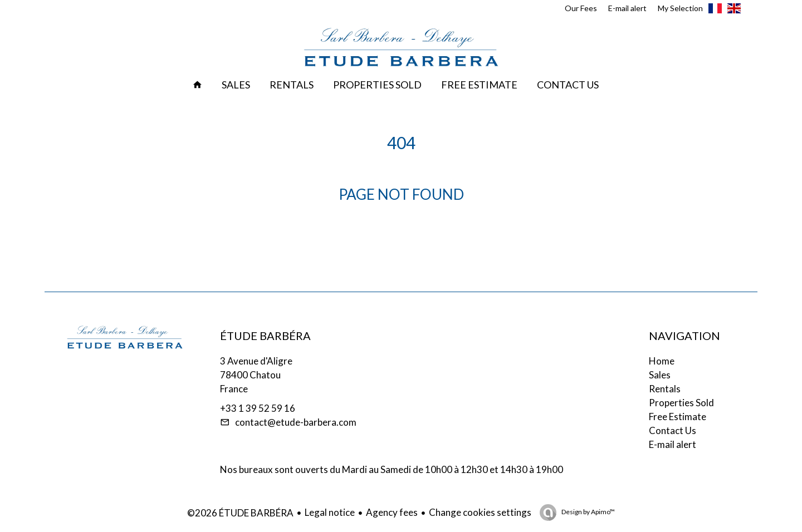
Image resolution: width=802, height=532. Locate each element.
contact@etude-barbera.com (296, 422)
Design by (588, 512)
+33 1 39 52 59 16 (258, 408)
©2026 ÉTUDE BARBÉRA (240, 513)
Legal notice (330, 512)
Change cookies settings (480, 512)
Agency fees (392, 512)
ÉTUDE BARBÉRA (265, 336)
